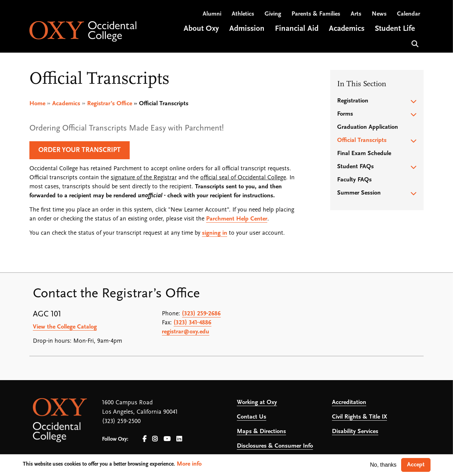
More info (189, 464)
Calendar (409, 14)
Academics (66, 104)
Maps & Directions (261, 432)
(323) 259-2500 (121, 421)
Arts (356, 14)
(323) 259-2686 (201, 314)
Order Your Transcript (80, 150)
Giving (273, 14)
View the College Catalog (65, 327)
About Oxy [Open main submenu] (201, 29)
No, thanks (383, 465)
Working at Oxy (257, 402)
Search (414, 43)
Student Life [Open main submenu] (395, 29)
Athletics (243, 14)
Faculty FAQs (354, 180)
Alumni (212, 14)
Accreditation (349, 402)
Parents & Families (316, 14)
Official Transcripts (362, 140)
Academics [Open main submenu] (347, 29)
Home (37, 104)
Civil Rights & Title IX (359, 417)
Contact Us (252, 417)
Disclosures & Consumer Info (275, 446)
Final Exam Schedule (364, 154)
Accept (416, 465)
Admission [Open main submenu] (247, 29)
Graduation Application (368, 127)
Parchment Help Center (237, 219)
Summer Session (359, 193)
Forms (345, 114)
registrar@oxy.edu (186, 332)
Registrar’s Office (110, 104)
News (379, 14)
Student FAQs (355, 167)
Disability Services (355, 432)
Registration (353, 101)
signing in (215, 233)
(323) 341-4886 (192, 323)
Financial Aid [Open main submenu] (297, 29)
